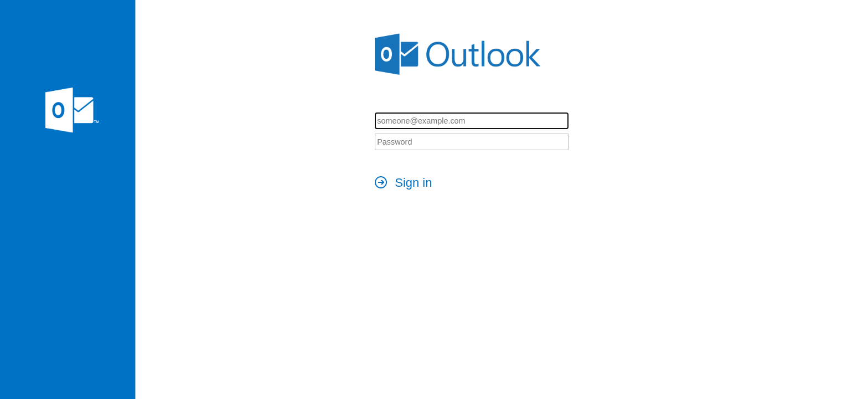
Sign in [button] (413, 183)
